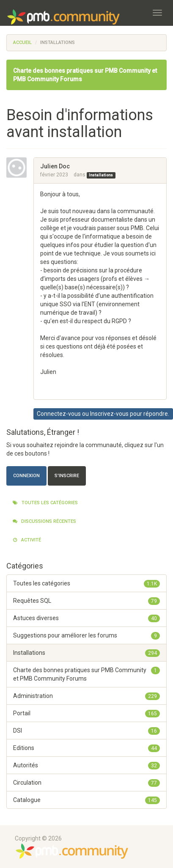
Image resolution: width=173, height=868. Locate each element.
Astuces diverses (86, 618)
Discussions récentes (44, 521)
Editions (86, 748)
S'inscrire (67, 476)
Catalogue (86, 800)
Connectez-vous (59, 414)
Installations (101, 175)
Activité (27, 540)
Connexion (26, 476)
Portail (86, 713)
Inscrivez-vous (109, 414)
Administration (86, 696)
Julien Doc (55, 166)
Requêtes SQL (86, 601)
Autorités (86, 765)
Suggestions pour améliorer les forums (86, 635)
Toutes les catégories (45, 503)
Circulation (86, 783)
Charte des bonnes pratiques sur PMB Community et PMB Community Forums (86, 674)
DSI (86, 731)
